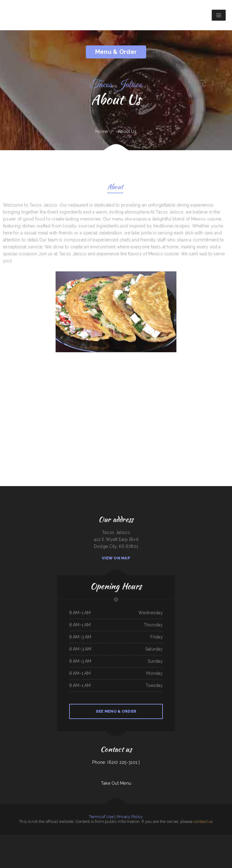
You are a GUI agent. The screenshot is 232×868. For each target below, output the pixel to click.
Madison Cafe (202, 845)
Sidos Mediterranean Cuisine (5, 838)
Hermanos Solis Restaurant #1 (28, 838)
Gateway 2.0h (200, 838)
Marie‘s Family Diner (172, 845)
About (115, 188)
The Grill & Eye (206, 838)
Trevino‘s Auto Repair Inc (90, 845)
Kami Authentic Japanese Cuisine (105, 838)
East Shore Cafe (17, 845)
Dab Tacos (208, 845)
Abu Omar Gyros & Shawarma (127, 852)
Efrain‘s (120, 845)
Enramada (82, 845)
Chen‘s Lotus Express (39, 845)
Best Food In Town (148, 845)
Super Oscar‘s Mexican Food (55, 838)
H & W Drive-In (110, 845)
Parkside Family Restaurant (163, 845)
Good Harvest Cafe (10, 845)
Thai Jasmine (225, 845)
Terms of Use (101, 817)
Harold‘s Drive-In (31, 845)
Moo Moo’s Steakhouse (117, 852)
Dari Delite (154, 845)
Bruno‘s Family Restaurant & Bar (177, 838)
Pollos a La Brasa (137, 852)
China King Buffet (125, 845)
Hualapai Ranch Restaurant (182, 845)
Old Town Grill (194, 838)
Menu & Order (116, 52)
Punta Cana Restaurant (75, 845)
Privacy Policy (130, 817)
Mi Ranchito (3, 845)
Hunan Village (138, 838)
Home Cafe (46, 838)
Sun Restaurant (229, 838)
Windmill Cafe (76, 838)
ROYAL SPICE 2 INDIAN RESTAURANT (136, 845)
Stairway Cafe (213, 838)
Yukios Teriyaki (103, 845)
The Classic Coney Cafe (39, 838)
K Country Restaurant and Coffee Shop (119, 838)
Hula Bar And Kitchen (57, 845)
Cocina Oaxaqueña (18, 838)
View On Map (116, 558)
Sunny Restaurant (187, 838)
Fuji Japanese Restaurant (221, 838)
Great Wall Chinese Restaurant (164, 838)
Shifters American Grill (66, 845)
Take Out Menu (116, 783)
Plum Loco (155, 838)
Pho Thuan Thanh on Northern (147, 838)
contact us (203, 822)
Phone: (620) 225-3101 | (116, 762)
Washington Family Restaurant (216, 845)
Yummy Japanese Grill (84, 838)
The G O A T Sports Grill (94, 838)
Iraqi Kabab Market (108, 852)
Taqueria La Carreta (130, 838)
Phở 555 (116, 845)
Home (102, 131)
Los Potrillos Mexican (48, 845)
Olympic (12, 838)
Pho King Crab (98, 845)
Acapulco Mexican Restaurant (193, 845)
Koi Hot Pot (24, 845)
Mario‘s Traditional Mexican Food (67, 838)
